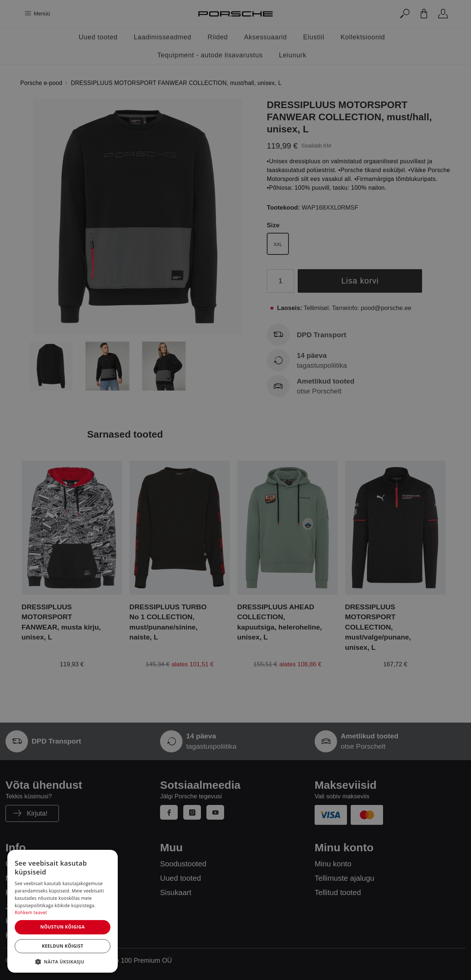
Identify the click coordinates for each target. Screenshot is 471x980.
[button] (63, 962)
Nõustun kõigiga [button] (62, 927)
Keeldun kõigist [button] (63, 946)
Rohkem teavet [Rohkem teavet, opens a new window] (31, 913)
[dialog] (63, 911)
